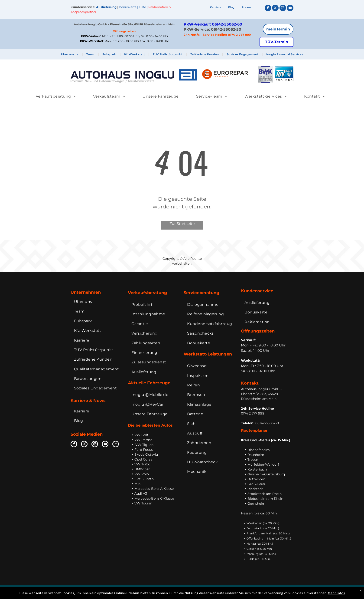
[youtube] (290, 8)
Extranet (288, 590)
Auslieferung (106, 7)
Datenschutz (246, 590)
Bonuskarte (128, 7)
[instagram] (283, 8)
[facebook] (268, 8)
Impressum (216, 590)
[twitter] (275, 8)
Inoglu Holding (161, 589)
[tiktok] (116, 445)
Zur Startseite (182, 224)
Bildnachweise (268, 590)
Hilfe (142, 7)
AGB (230, 590)
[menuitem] (216, 7)
